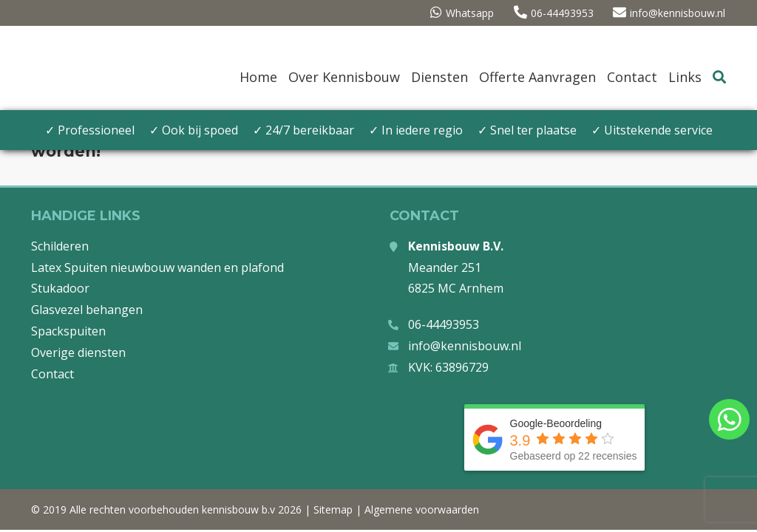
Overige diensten (78, 352)
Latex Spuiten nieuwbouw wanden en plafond (157, 267)
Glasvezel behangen (87, 310)
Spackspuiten (68, 331)
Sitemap (333, 509)
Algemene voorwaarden (422, 509)
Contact (52, 374)
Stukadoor (60, 288)
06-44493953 (552, 13)
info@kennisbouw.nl (670, 13)
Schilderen (60, 246)
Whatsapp (459, 13)
